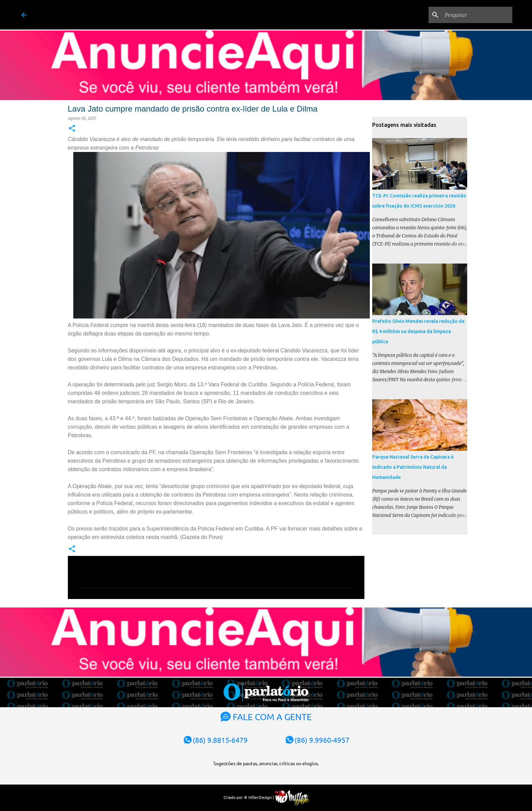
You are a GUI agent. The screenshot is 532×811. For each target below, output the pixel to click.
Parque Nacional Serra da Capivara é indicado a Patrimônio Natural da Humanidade (413, 467)
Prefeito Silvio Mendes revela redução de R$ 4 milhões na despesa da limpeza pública (418, 331)
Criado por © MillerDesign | (266, 797)
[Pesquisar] (477, 15)
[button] (72, 129)
